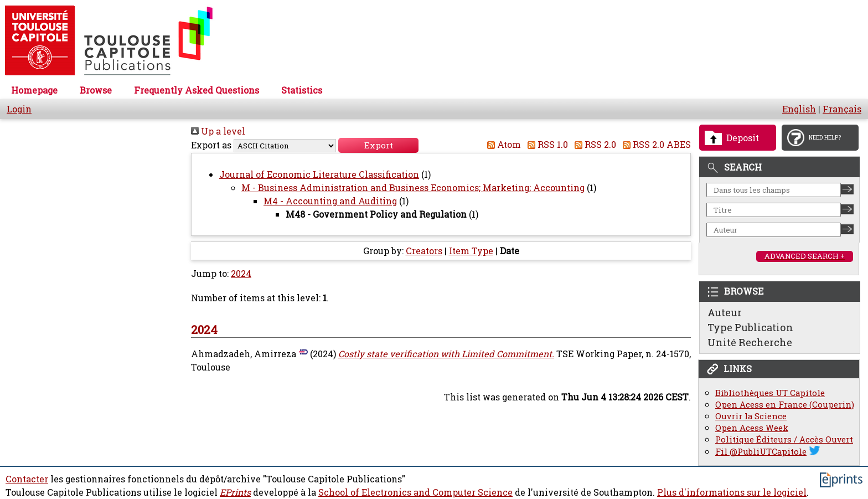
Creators (424, 251)
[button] (378, 145)
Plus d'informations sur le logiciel (732, 492)
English (799, 109)
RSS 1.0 (546, 145)
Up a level (218, 131)
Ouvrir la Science (751, 416)
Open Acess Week (752, 428)
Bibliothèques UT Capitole (770, 393)
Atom (502, 145)
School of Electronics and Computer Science (415, 492)
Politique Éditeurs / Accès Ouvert (784, 439)
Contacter (27, 479)
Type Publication (750, 327)
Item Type (471, 251)
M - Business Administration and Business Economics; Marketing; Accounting (413, 188)
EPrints (235, 492)
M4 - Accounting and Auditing (330, 201)
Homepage (34, 90)
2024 (241, 274)
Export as (211, 145)
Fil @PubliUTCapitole (761, 452)
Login (19, 109)
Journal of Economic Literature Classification (319, 174)
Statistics (302, 90)
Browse (96, 90)
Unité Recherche (750, 342)
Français (842, 109)
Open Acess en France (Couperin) (785, 405)
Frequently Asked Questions (197, 90)
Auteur (725, 312)
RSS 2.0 (593, 145)
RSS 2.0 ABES (655, 145)
